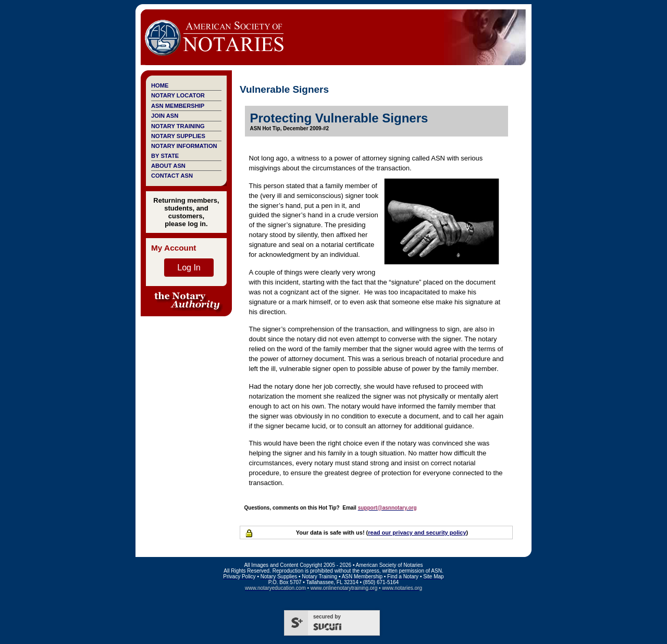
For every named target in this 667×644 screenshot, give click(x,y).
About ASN (168, 166)
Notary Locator (178, 95)
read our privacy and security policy (417, 532)
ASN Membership (178, 106)
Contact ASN (172, 176)
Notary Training (178, 126)
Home (160, 85)
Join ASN (165, 116)
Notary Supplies (178, 136)
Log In (189, 268)
